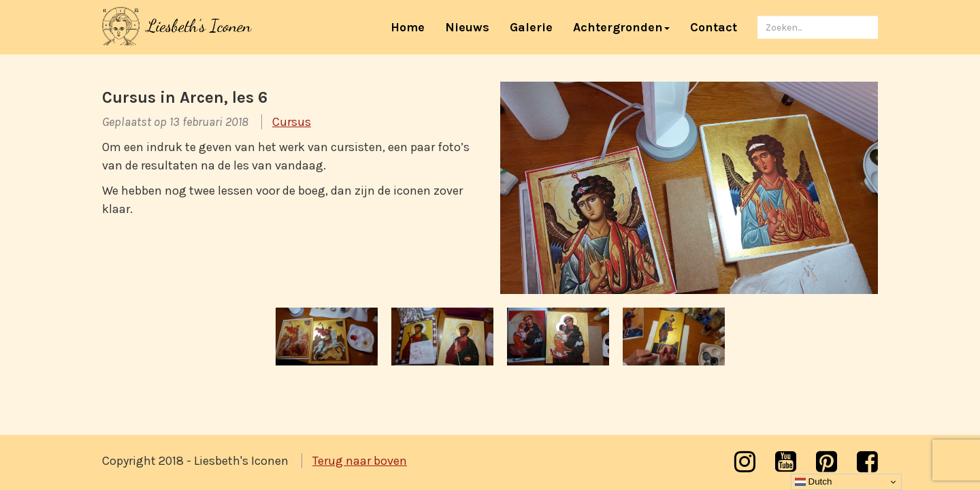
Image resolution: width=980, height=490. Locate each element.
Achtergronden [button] (621, 27)
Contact (714, 27)
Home (413, 27)
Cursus (292, 122)
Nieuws (467, 27)
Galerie (531, 27)
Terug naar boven (360, 461)
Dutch (814, 482)
